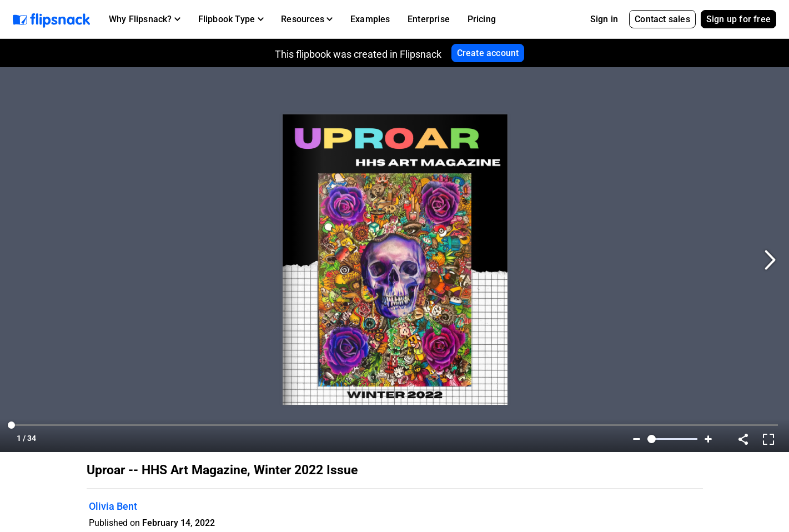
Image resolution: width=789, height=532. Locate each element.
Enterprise (429, 19)
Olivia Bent (113, 506)
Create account (488, 53)
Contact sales (662, 19)
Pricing (482, 19)
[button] (145, 19)
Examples (370, 19)
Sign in (604, 19)
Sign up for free (738, 19)
